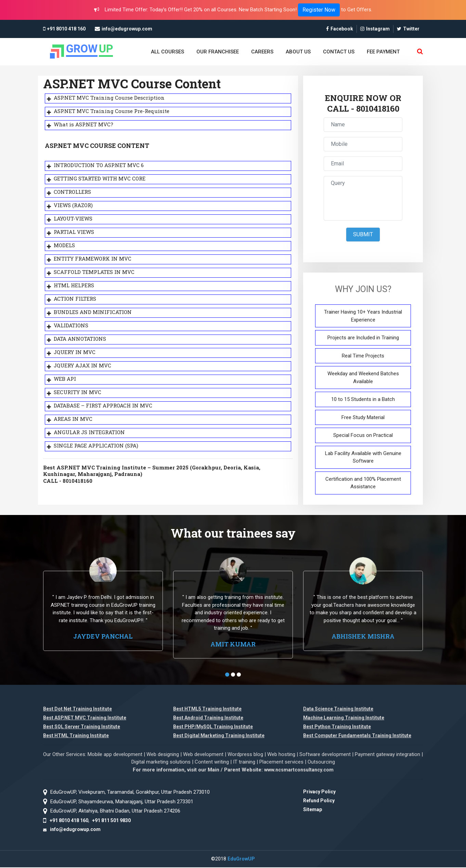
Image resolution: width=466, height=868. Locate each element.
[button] (227, 675)
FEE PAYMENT (383, 52)
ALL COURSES (167, 52)
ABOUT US (298, 52)
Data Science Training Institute (338, 709)
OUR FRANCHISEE (218, 52)
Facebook (340, 29)
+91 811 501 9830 (111, 821)
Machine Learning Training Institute (344, 718)
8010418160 (378, 109)
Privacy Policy (319, 792)
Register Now (319, 10)
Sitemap (313, 810)
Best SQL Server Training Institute (82, 727)
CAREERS (262, 52)
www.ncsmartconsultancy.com (299, 770)
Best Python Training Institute (337, 727)
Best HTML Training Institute (76, 736)
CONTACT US (339, 52)
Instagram (375, 29)
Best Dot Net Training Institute (77, 709)
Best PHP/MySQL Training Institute (213, 727)
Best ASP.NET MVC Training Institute (85, 718)
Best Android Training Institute (208, 718)
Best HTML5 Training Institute (207, 709)
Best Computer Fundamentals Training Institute (357, 736)
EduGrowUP (241, 859)
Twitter (408, 29)
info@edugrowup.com (127, 29)
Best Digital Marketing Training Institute (219, 736)
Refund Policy (319, 801)
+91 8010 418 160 (66, 29)
